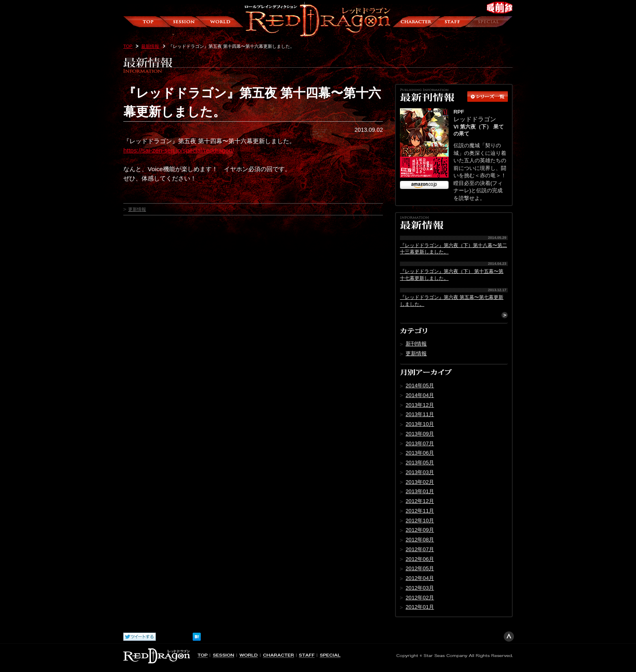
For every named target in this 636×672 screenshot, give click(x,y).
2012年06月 (420, 559)
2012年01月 (420, 607)
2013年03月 (420, 472)
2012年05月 (420, 568)
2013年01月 (420, 491)
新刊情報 (416, 344)
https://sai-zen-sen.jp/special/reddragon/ (179, 150)
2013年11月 (420, 414)
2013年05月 (420, 463)
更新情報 (137, 209)
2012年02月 (420, 598)
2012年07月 (420, 549)
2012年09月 (420, 530)
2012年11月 (420, 511)
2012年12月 (420, 501)
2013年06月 (420, 453)
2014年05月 (420, 385)
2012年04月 (420, 578)
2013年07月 (420, 443)
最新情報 (150, 46)
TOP (128, 46)
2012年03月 (420, 588)
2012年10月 (420, 521)
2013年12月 (420, 405)
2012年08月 (420, 540)
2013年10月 (420, 424)
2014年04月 (420, 395)
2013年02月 (420, 482)
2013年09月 (420, 434)
